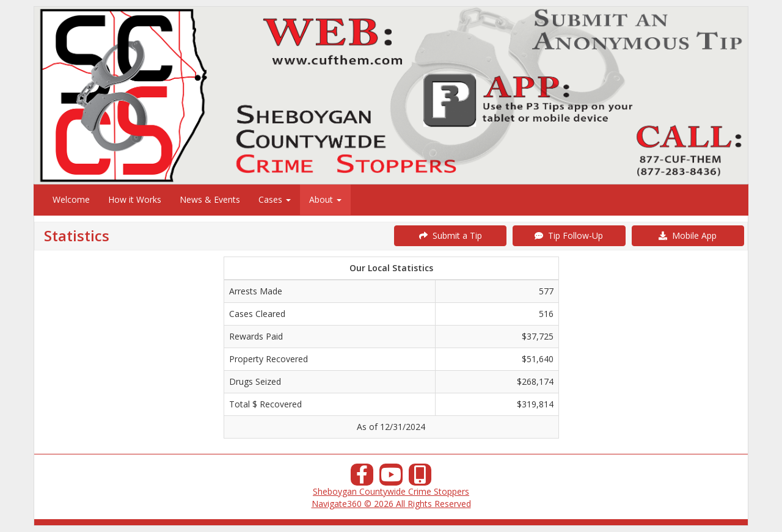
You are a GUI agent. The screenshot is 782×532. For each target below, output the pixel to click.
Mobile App (688, 235)
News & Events (210, 199)
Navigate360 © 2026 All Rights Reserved (391, 504)
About (325, 199)
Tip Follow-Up (569, 235)
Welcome (71, 199)
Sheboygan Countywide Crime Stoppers (391, 491)
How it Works (135, 199)
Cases (275, 199)
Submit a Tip (451, 235)
